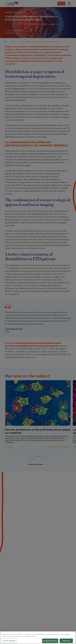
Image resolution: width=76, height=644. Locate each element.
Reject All (66, 641)
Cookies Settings (9, 641)
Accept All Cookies (50, 641)
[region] (38, 638)
